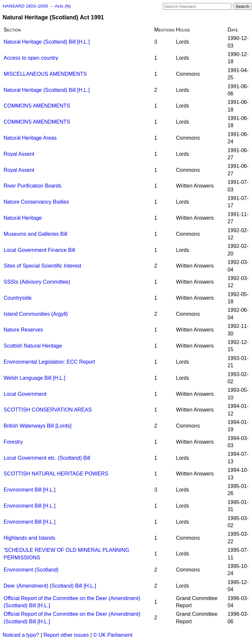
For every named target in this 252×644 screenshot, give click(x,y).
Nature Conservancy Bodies (36, 202)
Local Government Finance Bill (39, 250)
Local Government (25, 394)
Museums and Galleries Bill (35, 234)
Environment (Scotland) (31, 570)
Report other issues (66, 635)
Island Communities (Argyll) (36, 314)
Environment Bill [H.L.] (30, 490)
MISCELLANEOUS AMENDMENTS (45, 74)
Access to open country (31, 58)
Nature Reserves (23, 330)
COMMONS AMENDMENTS (37, 106)
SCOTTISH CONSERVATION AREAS (48, 410)
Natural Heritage (23, 218)
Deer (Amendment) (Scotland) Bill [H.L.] (50, 586)
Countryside (18, 298)
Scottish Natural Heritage (33, 346)
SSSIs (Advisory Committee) (37, 282)
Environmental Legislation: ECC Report (49, 362)
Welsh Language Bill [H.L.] (34, 378)
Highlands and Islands (29, 538)
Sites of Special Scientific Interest (42, 266)
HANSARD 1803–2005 (25, 6)
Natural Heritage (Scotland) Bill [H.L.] (47, 42)
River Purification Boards (32, 186)
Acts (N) (63, 6)
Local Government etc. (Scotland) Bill (47, 458)
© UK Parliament (113, 635)
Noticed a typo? (21, 635)
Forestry (13, 442)
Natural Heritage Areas (30, 138)
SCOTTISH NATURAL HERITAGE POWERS (56, 474)
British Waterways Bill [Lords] (38, 426)
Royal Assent (19, 154)
